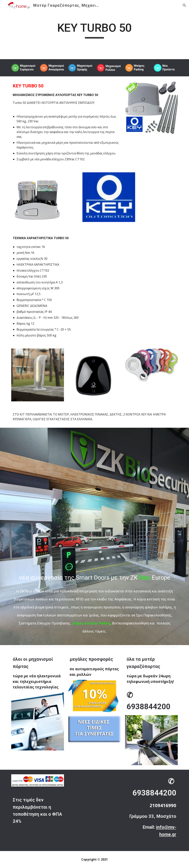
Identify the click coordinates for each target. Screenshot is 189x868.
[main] (95, 30)
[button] (184, 5)
